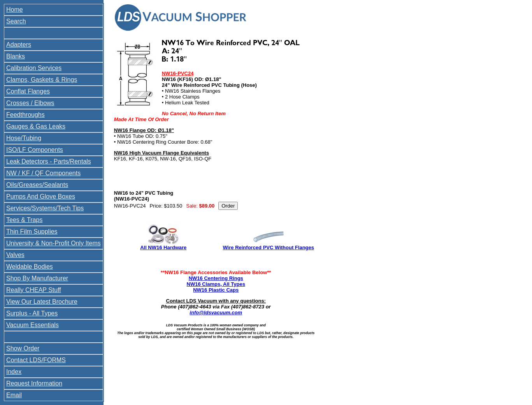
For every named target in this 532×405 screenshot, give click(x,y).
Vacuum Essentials (32, 325)
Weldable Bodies (30, 267)
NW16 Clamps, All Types (216, 284)
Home (15, 10)
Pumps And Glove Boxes (41, 196)
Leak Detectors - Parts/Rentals (49, 161)
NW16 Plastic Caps (216, 290)
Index (14, 372)
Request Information (34, 383)
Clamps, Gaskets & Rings (42, 80)
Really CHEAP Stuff (34, 290)
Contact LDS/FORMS (36, 360)
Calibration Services (34, 68)
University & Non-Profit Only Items (54, 243)
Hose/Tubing (24, 138)
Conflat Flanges (28, 91)
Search (16, 21)
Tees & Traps (24, 220)
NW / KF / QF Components (43, 173)
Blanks (16, 56)
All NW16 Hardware (163, 247)
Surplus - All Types (32, 313)
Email (14, 395)
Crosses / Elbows (30, 103)
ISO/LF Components (35, 150)
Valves (15, 255)
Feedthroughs (25, 115)
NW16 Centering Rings (216, 278)
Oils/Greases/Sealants (37, 185)
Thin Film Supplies (32, 232)
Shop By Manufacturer (37, 278)
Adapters (19, 45)
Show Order (23, 348)
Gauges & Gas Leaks (36, 126)
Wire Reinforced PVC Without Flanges (268, 247)
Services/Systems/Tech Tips (45, 208)
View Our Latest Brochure (42, 302)
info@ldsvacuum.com (216, 313)
